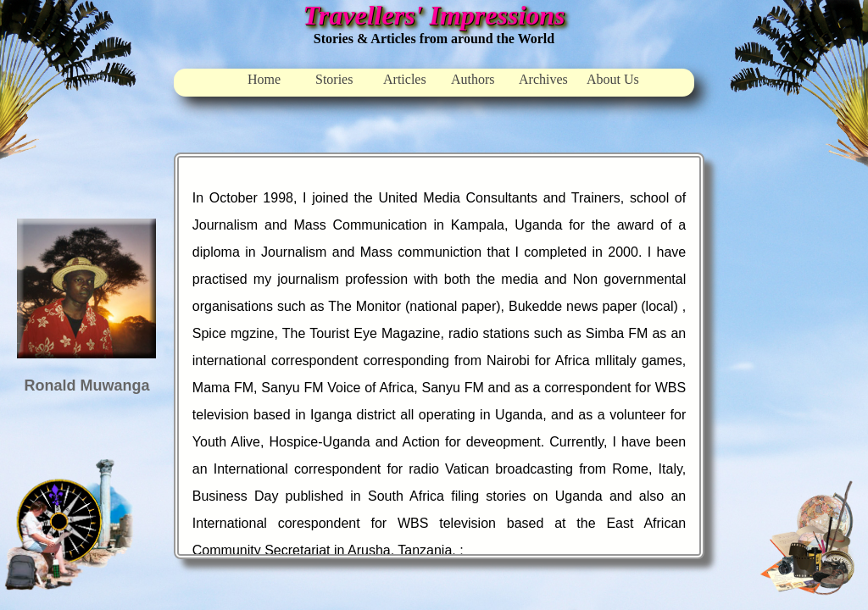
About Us (613, 79)
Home (264, 79)
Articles (405, 79)
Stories (334, 79)
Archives (543, 79)
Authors (473, 79)
